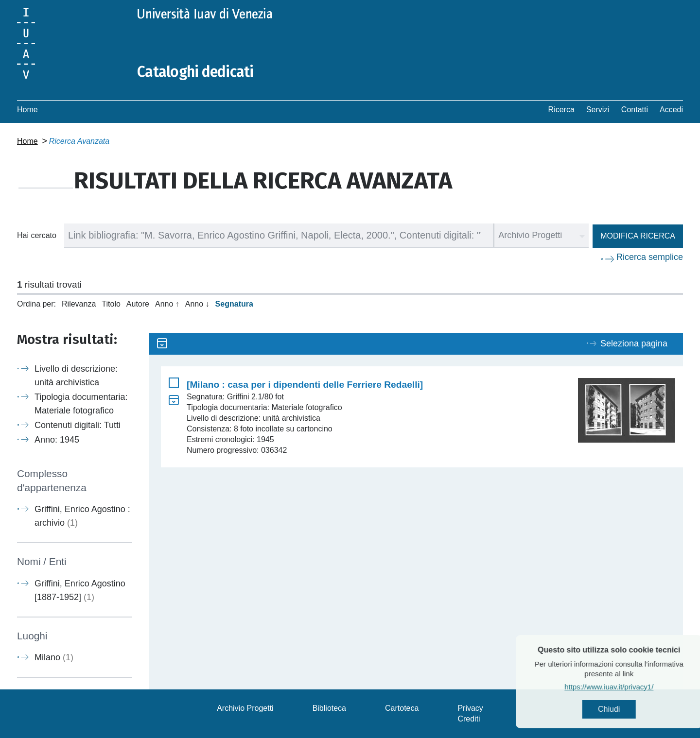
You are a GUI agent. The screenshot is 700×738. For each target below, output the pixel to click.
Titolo (111, 304)
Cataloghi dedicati (195, 72)
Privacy (470, 708)
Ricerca (561, 110)
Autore (138, 304)
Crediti (469, 719)
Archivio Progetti (245, 708)
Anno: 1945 (57, 440)
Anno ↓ (197, 304)
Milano (54, 657)
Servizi (598, 110)
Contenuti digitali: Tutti (78, 425)
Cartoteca (402, 708)
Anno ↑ (167, 304)
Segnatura (234, 304)
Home (27, 110)
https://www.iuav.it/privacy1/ (628, 687)
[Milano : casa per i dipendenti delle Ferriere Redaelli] (305, 385)
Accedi (671, 110)
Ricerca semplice (650, 257)
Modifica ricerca (638, 236)
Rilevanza (79, 304)
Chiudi (628, 709)
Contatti (635, 110)
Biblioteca (329, 708)
